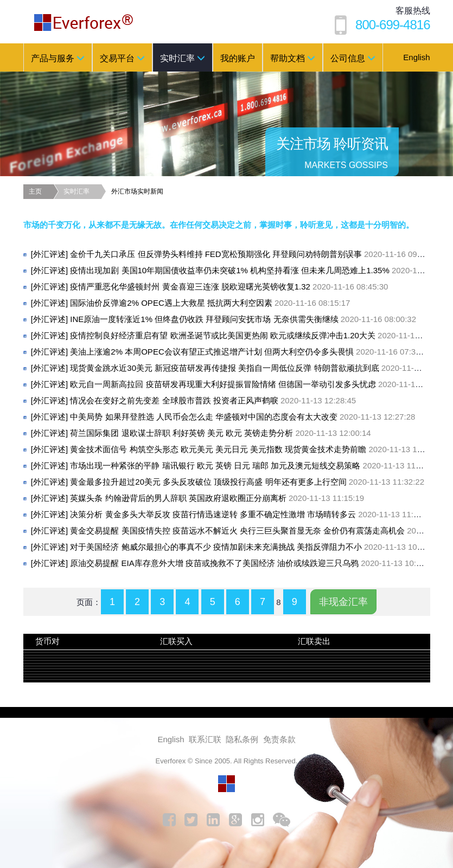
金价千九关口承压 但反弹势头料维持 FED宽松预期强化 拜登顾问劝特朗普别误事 (235, 254)
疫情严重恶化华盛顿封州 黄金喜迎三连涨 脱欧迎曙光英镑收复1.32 (210, 287)
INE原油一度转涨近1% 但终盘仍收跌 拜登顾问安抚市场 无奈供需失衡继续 (224, 319)
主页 (35, 191)
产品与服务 (58, 58)
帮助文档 (293, 58)
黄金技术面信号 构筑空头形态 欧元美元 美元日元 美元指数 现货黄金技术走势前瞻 (238, 449)
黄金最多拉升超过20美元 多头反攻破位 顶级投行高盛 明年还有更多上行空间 (228, 482)
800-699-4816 (393, 25)
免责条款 (279, 739)
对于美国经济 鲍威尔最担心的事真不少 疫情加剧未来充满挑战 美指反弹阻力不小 (235, 547)
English (416, 57)
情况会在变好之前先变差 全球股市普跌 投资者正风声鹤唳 (193, 400)
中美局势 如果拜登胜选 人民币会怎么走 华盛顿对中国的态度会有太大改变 (223, 417)
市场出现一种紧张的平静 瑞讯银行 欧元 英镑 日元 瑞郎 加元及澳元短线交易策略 (235, 465)
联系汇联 (205, 739)
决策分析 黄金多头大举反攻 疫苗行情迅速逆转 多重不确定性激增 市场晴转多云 (232, 514)
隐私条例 (242, 739)
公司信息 (353, 58)
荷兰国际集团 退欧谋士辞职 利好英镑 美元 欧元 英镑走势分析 (201, 433)
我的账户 (238, 58)
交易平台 (122, 58)
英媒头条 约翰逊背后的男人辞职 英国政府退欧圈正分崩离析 (197, 498)
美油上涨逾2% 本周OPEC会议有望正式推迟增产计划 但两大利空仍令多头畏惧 (231, 352)
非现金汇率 (343, 602)
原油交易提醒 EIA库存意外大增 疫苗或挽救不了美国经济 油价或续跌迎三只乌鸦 (234, 563)
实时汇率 (183, 58)
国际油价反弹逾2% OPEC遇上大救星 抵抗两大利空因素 (191, 303)
